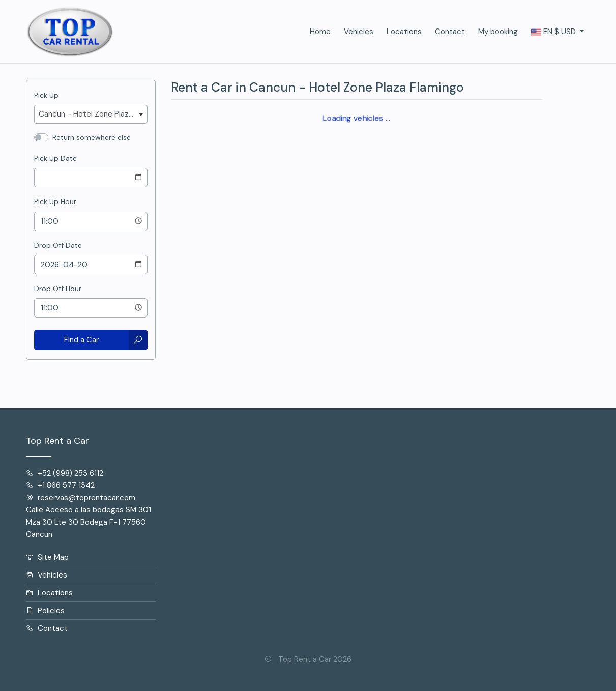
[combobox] (91, 114)
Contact (450, 32)
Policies (45, 611)
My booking (498, 32)
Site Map (47, 557)
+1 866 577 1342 (60, 485)
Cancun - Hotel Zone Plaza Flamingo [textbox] (93, 114)
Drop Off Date (58, 245)
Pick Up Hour (55, 201)
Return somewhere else (92, 137)
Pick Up (46, 95)
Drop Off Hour (58, 289)
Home (320, 32)
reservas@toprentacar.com (81, 498)
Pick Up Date (55, 158)
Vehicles (359, 32)
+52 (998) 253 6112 (65, 473)
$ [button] (554, 32)
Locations (404, 32)
